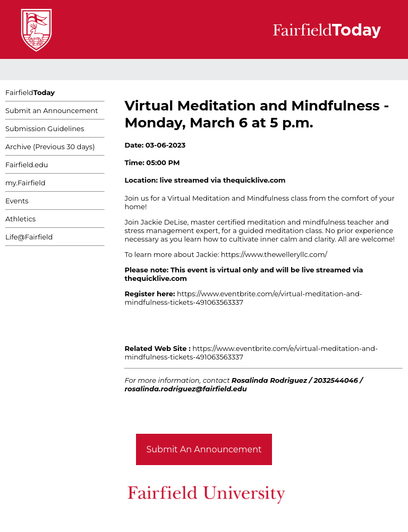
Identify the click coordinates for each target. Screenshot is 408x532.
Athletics (20, 219)
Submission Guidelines (45, 128)
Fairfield (30, 92)
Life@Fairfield (29, 237)
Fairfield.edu (27, 165)
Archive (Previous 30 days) (50, 147)
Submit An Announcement (204, 449)
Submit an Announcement (52, 110)
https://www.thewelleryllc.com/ (274, 254)
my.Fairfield (25, 183)
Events (17, 201)
